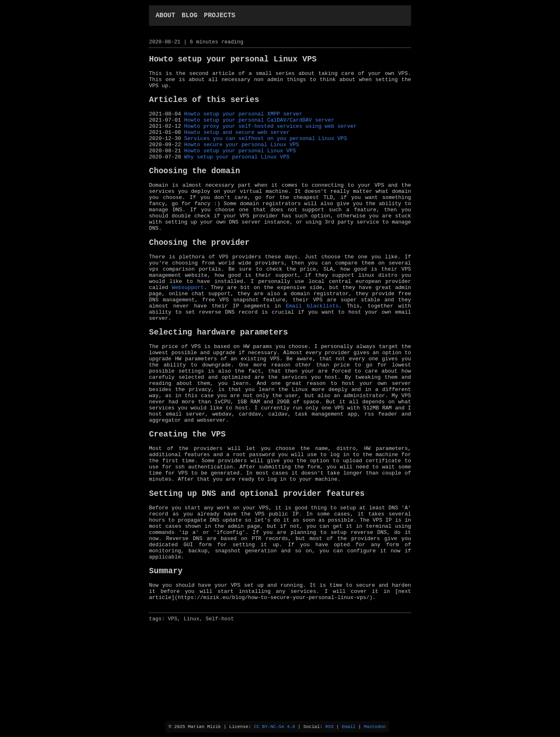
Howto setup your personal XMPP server (243, 125)
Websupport (188, 329)
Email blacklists (312, 351)
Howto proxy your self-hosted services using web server (270, 140)
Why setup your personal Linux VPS (237, 177)
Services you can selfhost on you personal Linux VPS (266, 155)
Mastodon (375, 726)
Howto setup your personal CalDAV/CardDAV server (259, 133)
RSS (330, 726)
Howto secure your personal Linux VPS (242, 162)
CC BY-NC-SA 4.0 (274, 726)
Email (349, 726)
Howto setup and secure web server (237, 147)
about (165, 16)
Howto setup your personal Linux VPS (240, 170)
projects (220, 16)
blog (190, 16)
